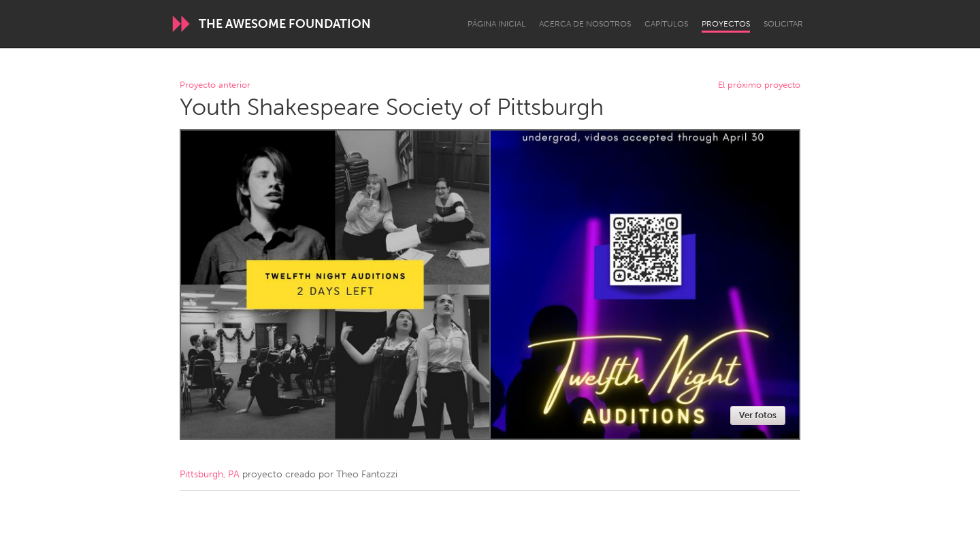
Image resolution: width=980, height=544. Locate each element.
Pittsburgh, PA (210, 474)
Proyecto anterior (215, 85)
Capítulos (666, 24)
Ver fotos (758, 415)
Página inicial (496, 24)
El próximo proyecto (759, 85)
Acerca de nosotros (585, 24)
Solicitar (783, 24)
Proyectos (726, 24)
